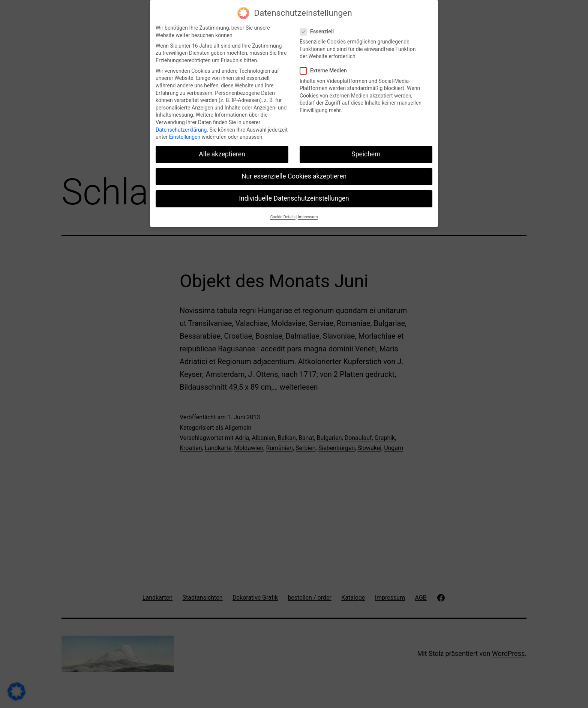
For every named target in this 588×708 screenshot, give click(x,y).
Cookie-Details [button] (283, 212)
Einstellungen (185, 132)
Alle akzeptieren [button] (222, 150)
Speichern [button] (366, 150)
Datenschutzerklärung (181, 125)
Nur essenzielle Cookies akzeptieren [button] (294, 172)
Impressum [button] (308, 212)
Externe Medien (324, 66)
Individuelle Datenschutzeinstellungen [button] (294, 194)
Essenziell (318, 27)
